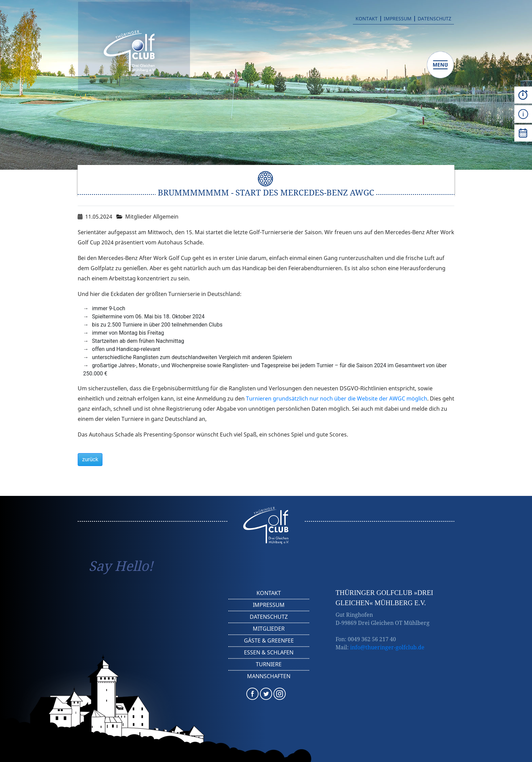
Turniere (269, 664)
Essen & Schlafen (269, 652)
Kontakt (367, 19)
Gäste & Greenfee (269, 640)
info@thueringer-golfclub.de (387, 647)
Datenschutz (434, 19)
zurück (90, 459)
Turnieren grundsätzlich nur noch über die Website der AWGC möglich (337, 398)
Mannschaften (269, 676)
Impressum (398, 19)
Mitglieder (269, 629)
